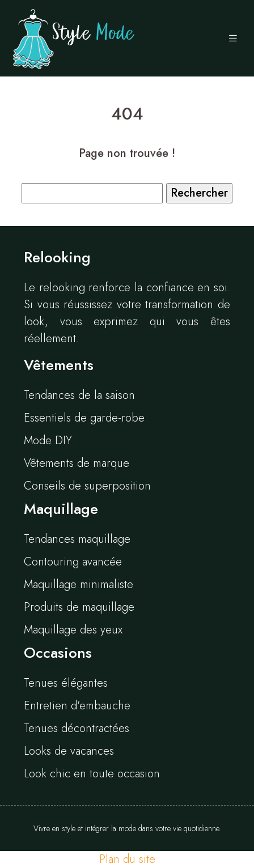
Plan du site (127, 859)
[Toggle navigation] (233, 39)
